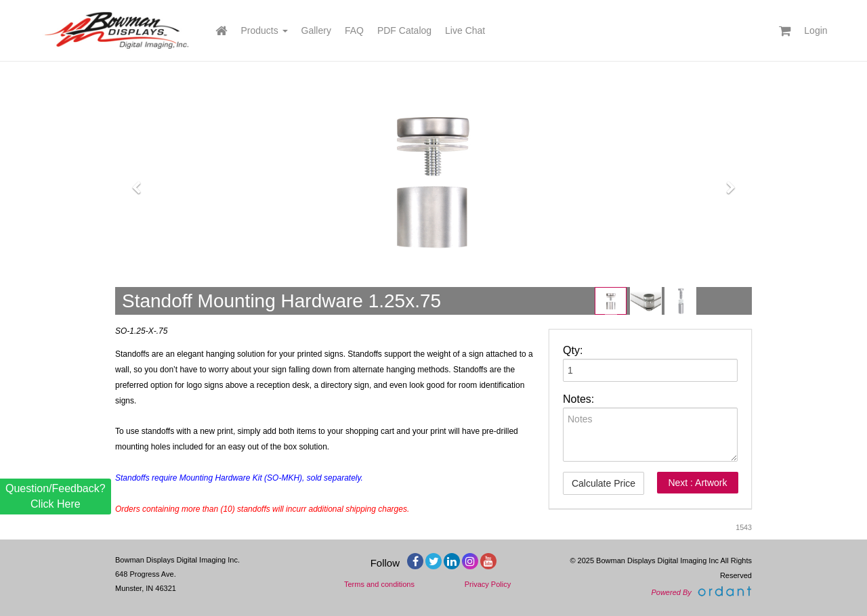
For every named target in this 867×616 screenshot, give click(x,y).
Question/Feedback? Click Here (56, 496)
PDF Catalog (404, 30)
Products (264, 30)
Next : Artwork (697, 483)
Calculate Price (604, 483)
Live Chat (465, 30)
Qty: (573, 350)
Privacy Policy (488, 584)
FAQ (354, 30)
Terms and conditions (379, 584)
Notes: (578, 399)
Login (816, 30)
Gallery (316, 30)
